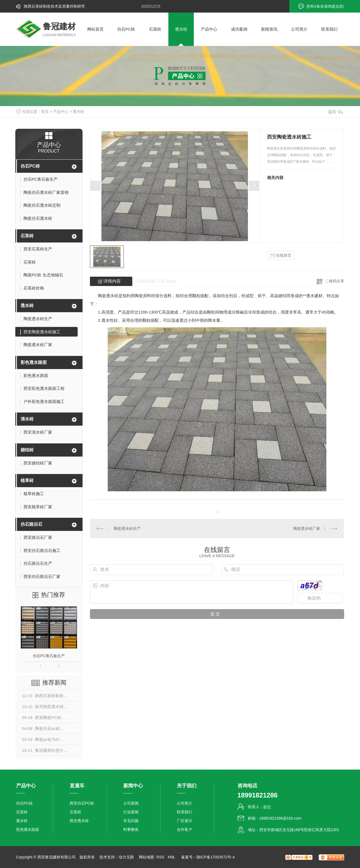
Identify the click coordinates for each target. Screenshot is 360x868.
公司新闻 (131, 803)
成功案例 (239, 29)
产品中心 (209, 29)
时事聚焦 (131, 829)
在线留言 (281, 255)
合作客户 (185, 829)
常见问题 (131, 821)
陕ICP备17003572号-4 (216, 857)
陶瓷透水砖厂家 (307, 528)
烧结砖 (27, 450)
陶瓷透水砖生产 (127, 528)
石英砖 (155, 29)
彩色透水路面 (34, 362)
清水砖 (27, 419)
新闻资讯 (269, 29)
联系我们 (329, 29)
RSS (161, 857)
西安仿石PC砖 (82, 803)
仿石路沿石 (31, 524)
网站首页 (95, 29)
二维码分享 (335, 281)
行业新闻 (131, 812)
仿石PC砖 (126, 29)
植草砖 (27, 480)
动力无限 (126, 857)
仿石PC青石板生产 (49, 656)
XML (172, 857)
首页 (45, 112)
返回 (335, 112)
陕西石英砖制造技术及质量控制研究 (54, 6)
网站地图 (147, 857)
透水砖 (181, 29)
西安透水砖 (79, 821)
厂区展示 (185, 821)
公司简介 (299, 29)
